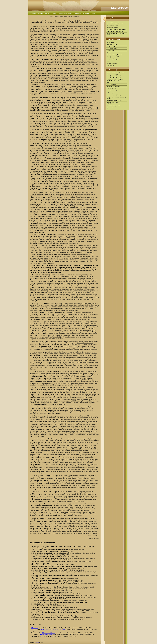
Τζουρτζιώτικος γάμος (112, 89)
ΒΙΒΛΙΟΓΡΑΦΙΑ (36, 543)
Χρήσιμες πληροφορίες (112, 63)
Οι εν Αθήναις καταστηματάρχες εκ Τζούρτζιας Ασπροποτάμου (115, 80)
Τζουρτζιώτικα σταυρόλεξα (113, 57)
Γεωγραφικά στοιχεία (112, 44)
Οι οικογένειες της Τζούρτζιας (114, 75)
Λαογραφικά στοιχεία (112, 48)
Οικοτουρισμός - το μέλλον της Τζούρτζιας (114, 103)
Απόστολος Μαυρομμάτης (65, 13)
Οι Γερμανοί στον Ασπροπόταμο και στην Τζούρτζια (116, 98)
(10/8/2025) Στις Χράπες (112, 25)
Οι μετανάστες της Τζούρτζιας (114, 95)
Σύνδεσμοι (86, 13)
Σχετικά (93, 13)
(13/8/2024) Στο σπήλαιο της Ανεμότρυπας (117, 29)
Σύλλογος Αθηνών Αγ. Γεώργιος (114, 55)
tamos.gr (37, 642)
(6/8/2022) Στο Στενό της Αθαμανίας (115, 31)
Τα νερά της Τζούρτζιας (112, 82)
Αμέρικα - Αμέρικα (111, 93)
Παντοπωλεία (78, 13)
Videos (108, 61)
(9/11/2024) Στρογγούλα (112, 27)
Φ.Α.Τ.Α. (109, 53)
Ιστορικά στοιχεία (111, 46)
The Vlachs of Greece (49, 633)
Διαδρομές (53, 13)
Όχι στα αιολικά (110, 108)
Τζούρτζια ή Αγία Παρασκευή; (114, 77)
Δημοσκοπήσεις (110, 65)
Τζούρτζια (40, 13)
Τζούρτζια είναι (110, 51)
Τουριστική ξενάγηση (112, 42)
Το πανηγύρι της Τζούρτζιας (113, 87)
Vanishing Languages (46, 635)
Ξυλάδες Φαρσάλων (111, 84)
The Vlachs (35, 628)
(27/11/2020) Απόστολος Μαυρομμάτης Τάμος (116, 34)
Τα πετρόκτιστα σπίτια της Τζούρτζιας (116, 73)
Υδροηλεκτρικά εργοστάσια (113, 106)
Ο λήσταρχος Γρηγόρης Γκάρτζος (114, 100)
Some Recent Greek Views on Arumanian (53, 630)
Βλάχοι (47, 13)
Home (34, 13)
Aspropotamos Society (112, 91)
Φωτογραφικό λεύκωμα (112, 59)
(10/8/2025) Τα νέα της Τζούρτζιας (115, 23)
